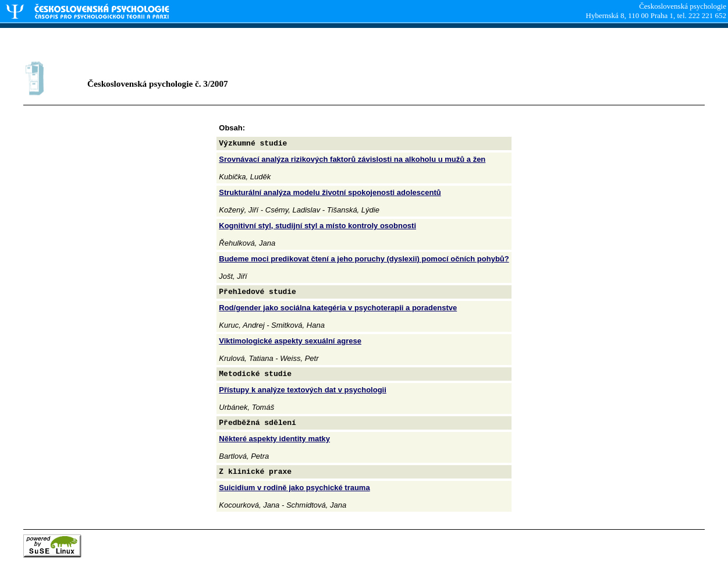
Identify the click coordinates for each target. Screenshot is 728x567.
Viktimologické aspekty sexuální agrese (290, 341)
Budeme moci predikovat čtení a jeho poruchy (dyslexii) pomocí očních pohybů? (364, 259)
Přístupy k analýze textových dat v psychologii (303, 390)
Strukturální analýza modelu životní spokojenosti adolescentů (330, 192)
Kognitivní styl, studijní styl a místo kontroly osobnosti (317, 226)
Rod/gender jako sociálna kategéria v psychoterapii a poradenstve (338, 308)
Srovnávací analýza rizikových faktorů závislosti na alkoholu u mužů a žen (352, 159)
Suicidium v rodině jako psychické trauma (294, 488)
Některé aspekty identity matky (274, 439)
